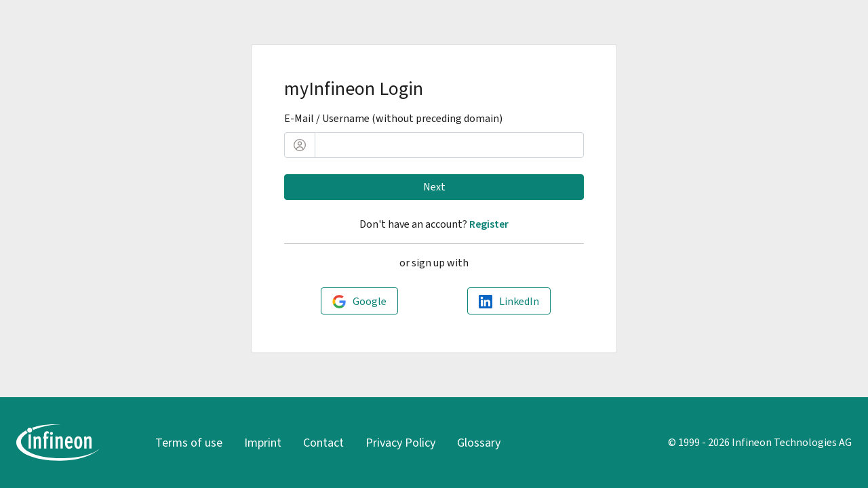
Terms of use (189, 443)
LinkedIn (519, 301)
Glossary (479, 443)
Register (489, 224)
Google (370, 301)
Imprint (263, 443)
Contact (323, 443)
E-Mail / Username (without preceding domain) (393, 118)
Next (434, 187)
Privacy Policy (400, 443)
